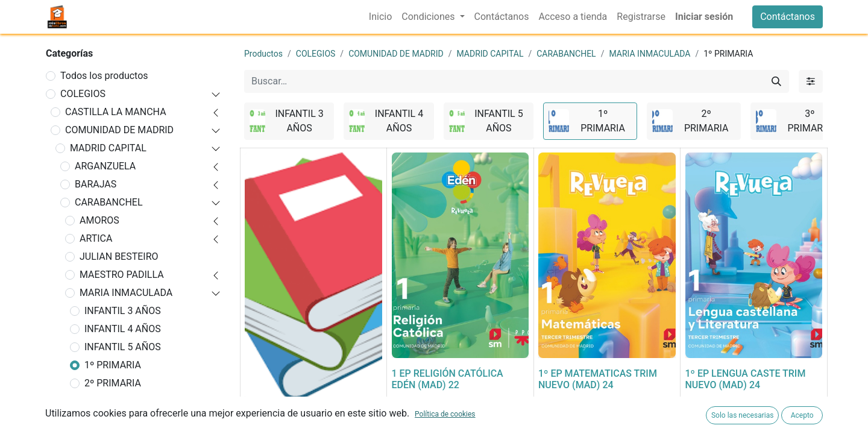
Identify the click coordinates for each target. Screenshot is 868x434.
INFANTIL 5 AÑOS (123, 347)
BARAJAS (96, 184)
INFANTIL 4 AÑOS (123, 329)
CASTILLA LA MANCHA (116, 112)
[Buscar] (776, 81)
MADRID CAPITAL (108, 148)
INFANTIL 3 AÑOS (123, 311)
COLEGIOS (83, 94)
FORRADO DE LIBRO (288, 415)
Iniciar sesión (704, 17)
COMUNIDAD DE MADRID (119, 130)
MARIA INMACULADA (126, 293)
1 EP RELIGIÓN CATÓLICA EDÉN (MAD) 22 (448, 379)
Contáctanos (788, 17)
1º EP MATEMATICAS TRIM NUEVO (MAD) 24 (598, 379)
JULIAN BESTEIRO (119, 256)
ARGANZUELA (105, 166)
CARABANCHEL (109, 202)
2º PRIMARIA (113, 383)
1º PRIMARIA (113, 365)
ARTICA (96, 238)
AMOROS (99, 220)
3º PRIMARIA (113, 401)
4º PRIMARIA (113, 419)
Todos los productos (104, 76)
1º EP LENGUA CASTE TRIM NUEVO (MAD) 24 (746, 379)
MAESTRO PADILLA (122, 275)
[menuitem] (380, 17)
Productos (263, 54)
